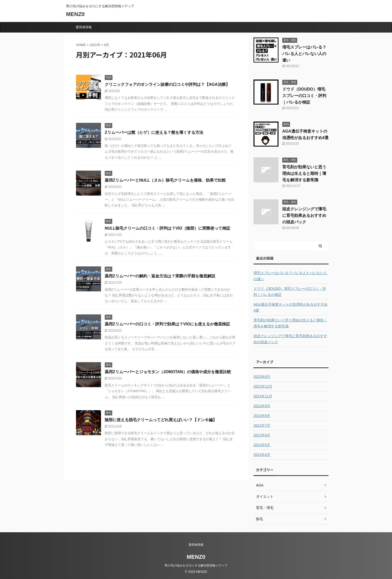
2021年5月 (262, 445)
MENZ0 (75, 14)
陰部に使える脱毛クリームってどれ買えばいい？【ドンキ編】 (161, 420)
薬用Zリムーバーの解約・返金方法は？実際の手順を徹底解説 (160, 276)
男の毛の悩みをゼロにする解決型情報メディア (196, 565)
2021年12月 (263, 386)
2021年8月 (262, 416)
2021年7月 (262, 425)
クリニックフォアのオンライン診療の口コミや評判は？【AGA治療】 (167, 84)
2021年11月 (263, 396)
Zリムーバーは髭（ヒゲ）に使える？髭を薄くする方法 (154, 132)
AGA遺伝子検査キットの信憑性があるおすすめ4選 (290, 307)
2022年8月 (262, 377)
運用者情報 (84, 27)
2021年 (95, 45)
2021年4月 (262, 455)
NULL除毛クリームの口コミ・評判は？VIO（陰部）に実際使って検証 (167, 228)
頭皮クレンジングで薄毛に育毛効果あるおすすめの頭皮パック (304, 215)
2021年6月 (262, 435)
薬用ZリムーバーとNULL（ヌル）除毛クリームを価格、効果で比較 (165, 180)
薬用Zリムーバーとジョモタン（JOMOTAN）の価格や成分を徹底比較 (168, 372)
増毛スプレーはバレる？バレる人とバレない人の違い (304, 54)
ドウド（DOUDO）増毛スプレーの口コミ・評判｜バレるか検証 (304, 96)
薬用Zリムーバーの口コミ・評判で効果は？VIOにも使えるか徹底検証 (167, 324)
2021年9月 (262, 406)
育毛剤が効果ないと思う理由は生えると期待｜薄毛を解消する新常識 (304, 173)
